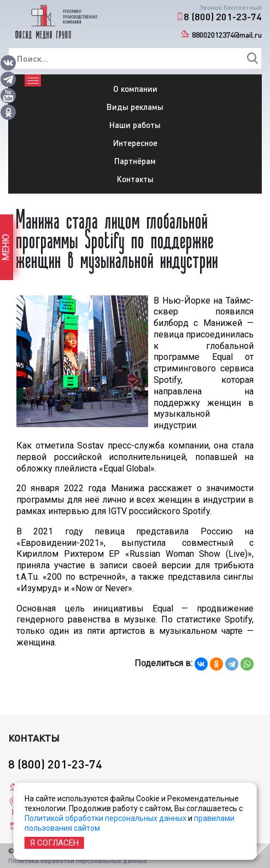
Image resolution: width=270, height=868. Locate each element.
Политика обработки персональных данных (78, 861)
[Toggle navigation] (33, 80)
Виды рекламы (135, 107)
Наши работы (135, 125)
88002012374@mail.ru (227, 35)
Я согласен (54, 843)
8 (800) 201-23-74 (223, 16)
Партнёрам (135, 161)
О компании (135, 89)
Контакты (135, 179)
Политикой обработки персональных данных (105, 818)
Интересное (135, 143)
